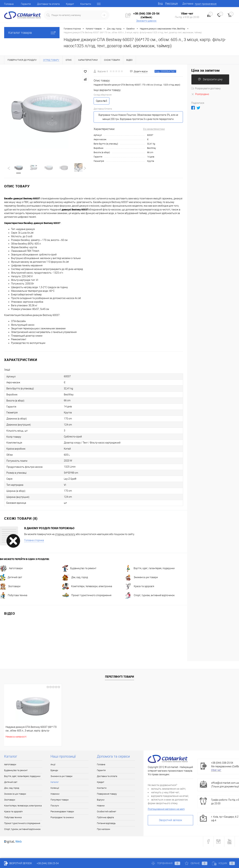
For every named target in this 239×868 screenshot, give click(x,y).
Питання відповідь (106, 824)
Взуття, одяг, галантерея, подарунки (150, 569)
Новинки (55, 794)
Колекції (55, 788)
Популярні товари (60, 800)
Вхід (160, 3)
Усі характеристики (154, 129)
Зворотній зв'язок (170, 820)
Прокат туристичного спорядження (87, 596)
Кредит (70, 4)
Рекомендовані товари (62, 812)
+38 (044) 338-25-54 (146, 13)
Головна (9, 4)
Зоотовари (10, 587)
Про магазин (103, 829)
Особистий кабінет (107, 812)
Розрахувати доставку (206, 88)
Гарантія (26, 4)
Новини (101, 806)
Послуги (55, 806)
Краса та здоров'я (139, 587)
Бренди (54, 771)
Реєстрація (172, 3)
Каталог (55, 782)
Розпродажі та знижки (62, 818)
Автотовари (11, 569)
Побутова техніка (14, 596)
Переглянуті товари (119, 677)
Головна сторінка (34, 541)
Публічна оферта (105, 818)
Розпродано (200, 94)
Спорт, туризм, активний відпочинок (150, 596)
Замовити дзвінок (146, 21)
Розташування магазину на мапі (166, 809)
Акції (53, 765)
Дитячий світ (11, 578)
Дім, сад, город (75, 578)
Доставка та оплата (48, 4)
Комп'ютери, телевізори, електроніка (87, 587)
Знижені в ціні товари (141, 578)
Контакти (86, 4)
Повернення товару (107, 794)
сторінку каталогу (65, 535)
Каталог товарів (32, 33)
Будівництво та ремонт (79, 569)
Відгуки (101, 800)
